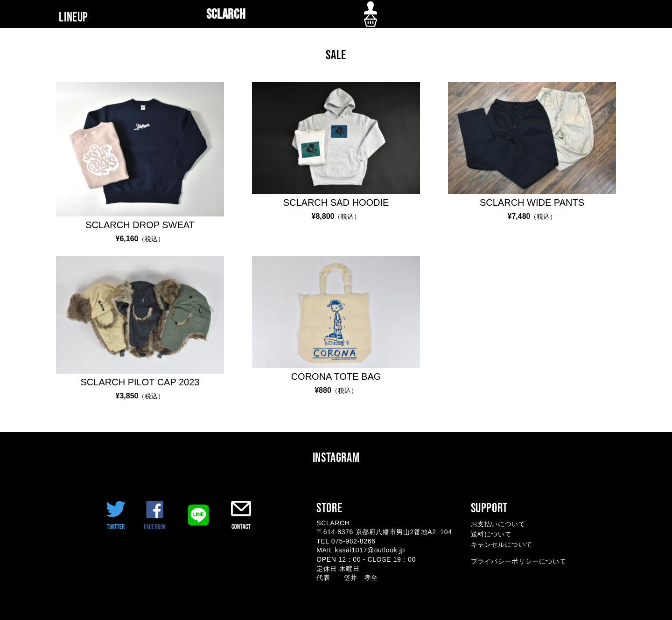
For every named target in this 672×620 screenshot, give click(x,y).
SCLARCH (226, 14)
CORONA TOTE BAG (336, 376)
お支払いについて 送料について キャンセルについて (502, 534)
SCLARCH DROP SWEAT (140, 225)
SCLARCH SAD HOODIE (336, 202)
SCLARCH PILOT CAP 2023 (140, 382)
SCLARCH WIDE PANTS (532, 202)
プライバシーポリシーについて (519, 561)
